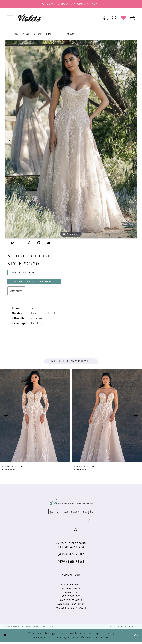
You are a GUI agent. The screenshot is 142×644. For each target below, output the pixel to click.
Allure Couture (39, 34)
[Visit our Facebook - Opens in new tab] (66, 532)
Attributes (16, 293)
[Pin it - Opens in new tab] (39, 243)
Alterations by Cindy (71, 606)
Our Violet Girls (71, 602)
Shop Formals (71, 591)
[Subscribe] (90, 523)
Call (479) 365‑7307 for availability (37, 283)
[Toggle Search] (114, 18)
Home (16, 34)
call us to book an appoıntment (71, 4)
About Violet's (71, 598)
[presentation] (35, 417)
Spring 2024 (67, 34)
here (106, 640)
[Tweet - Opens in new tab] (28, 243)
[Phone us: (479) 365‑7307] (105, 18)
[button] (10, 18)
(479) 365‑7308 (71, 564)
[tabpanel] (71, 139)
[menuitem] (10, 18)
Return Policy (49, 629)
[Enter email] (71, 523)
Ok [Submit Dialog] (136, 638)
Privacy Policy (33, 629)
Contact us (71, 595)
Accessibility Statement (71, 610)
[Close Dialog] (5, 638)
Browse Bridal (71, 587)
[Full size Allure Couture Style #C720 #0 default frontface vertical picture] (71, 139)
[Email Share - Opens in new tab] (49, 243)
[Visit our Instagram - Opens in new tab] (76, 532)
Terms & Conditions (14, 629)
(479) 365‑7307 (71, 556)
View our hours (71, 577)
